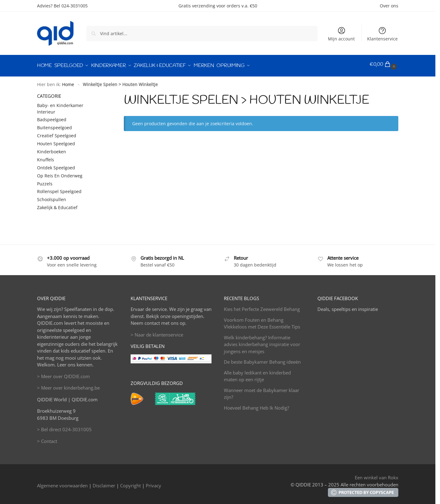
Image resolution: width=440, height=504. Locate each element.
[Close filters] (100, 93)
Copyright (130, 483)
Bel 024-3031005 (71, 6)
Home (68, 82)
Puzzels (45, 181)
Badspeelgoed (52, 117)
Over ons (389, 6)
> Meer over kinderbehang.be (68, 385)
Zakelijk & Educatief (57, 205)
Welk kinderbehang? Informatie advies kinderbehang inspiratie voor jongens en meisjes (262, 342)
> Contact (47, 438)
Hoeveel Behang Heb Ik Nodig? (256, 405)
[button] (384, 64)
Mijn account (341, 34)
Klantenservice (382, 34)
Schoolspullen (52, 197)
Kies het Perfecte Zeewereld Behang (262, 306)
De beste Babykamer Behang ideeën (262, 359)
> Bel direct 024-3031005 (64, 427)
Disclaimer (104, 483)
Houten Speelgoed (56, 141)
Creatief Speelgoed (57, 133)
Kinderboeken (52, 149)
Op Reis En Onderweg (60, 173)
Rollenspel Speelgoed (59, 189)
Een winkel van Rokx (377, 475)
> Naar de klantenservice (157, 332)
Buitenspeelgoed (54, 125)
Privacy (153, 483)
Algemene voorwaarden (62, 483)
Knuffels (46, 157)
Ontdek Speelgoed (56, 165)
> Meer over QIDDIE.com (63, 374)
